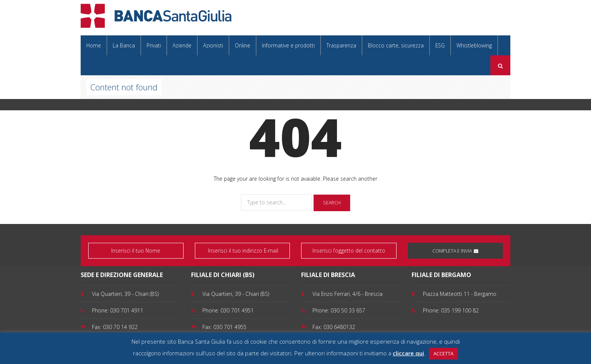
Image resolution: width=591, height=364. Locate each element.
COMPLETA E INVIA (455, 251)
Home (94, 45)
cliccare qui (408, 353)
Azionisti (213, 45)
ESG (440, 45)
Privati (154, 45)
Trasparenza (341, 45)
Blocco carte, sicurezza (396, 45)
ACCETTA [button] (443, 353)
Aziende (182, 45)
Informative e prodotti (288, 45)
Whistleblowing (474, 45)
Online (243, 45)
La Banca (124, 45)
